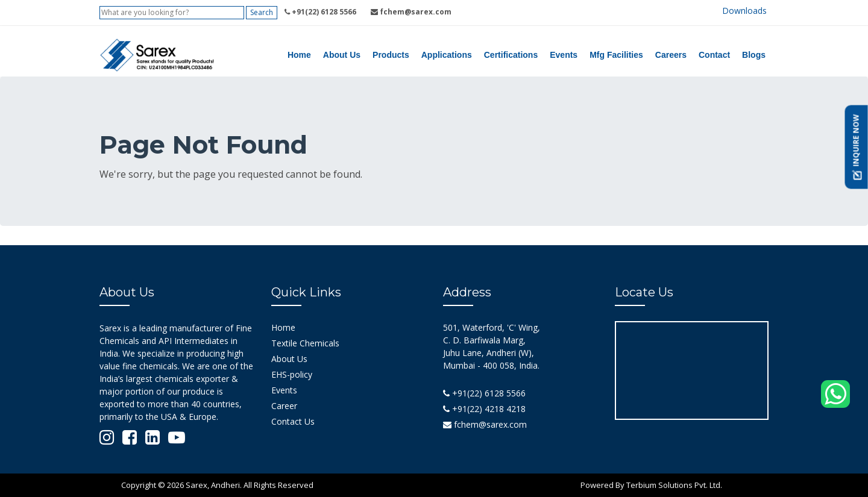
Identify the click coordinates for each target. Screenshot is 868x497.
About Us (342, 55)
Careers (671, 55)
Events (564, 55)
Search (262, 12)
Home (299, 55)
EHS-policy (292, 374)
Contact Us (293, 421)
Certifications (511, 55)
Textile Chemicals (305, 343)
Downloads (744, 11)
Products (391, 55)
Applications (447, 55)
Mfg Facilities (616, 55)
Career (284, 406)
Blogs (754, 55)
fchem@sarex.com (485, 424)
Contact (714, 55)
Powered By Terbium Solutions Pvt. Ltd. (651, 485)
